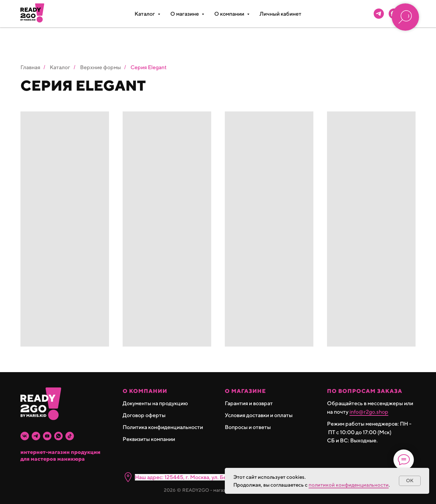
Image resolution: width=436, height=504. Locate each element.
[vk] (25, 436)
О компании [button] (230, 14)
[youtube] (47, 436)
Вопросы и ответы (248, 427)
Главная (30, 67)
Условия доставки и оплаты (259, 415)
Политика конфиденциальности (163, 427)
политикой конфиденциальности (349, 485)
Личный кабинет (281, 14)
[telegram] (379, 14)
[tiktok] (70, 436)
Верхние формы (100, 67)
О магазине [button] (185, 14)
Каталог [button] (145, 14)
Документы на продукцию (155, 403)
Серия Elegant (149, 67)
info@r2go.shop (369, 412)
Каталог (60, 67)
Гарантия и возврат (249, 403)
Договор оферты (144, 415)
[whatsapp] (58, 436)
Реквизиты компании (149, 439)
